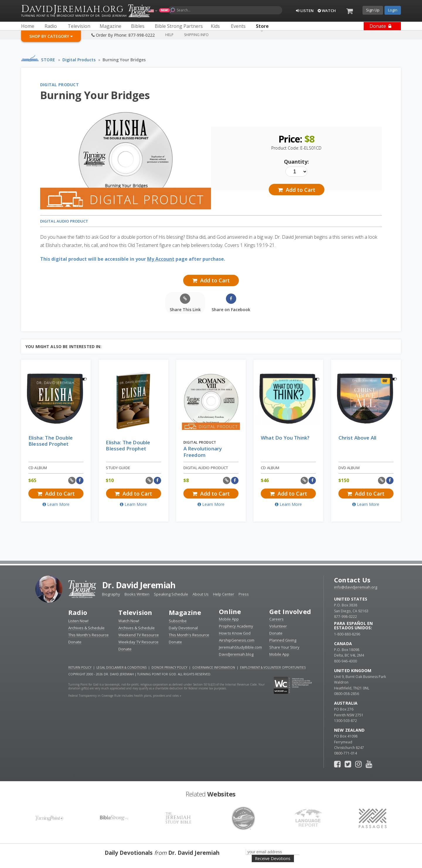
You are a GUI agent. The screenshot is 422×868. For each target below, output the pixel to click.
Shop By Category (51, 36)
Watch (327, 11)
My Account (161, 259)
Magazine (185, 612)
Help (169, 35)
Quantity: (296, 162)
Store (48, 60)
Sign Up (373, 10)
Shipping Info (196, 35)
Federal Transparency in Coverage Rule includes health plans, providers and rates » (125, 696)
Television (135, 612)
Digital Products (79, 60)
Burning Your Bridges (124, 60)
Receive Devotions (273, 858)
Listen (305, 11)
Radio (78, 612)
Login (393, 10)
